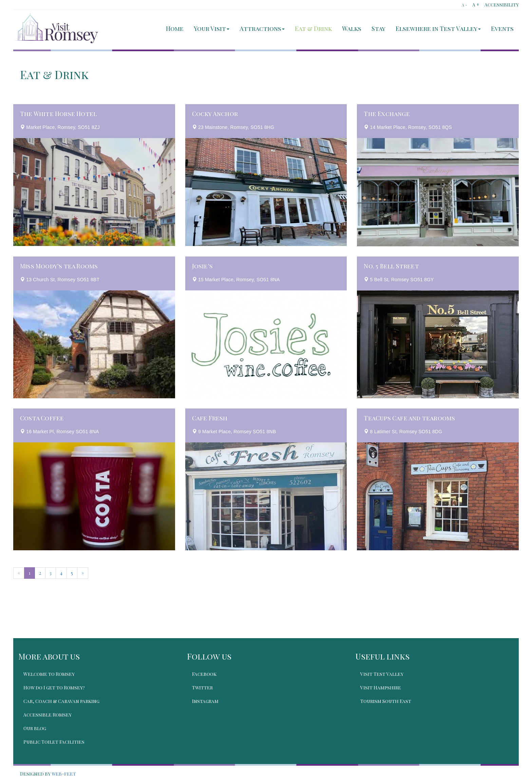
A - (464, 5)
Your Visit (212, 28)
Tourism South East (386, 701)
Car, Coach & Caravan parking (61, 701)
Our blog (35, 728)
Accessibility (502, 5)
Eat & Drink (313, 28)
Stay (378, 28)
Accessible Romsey (47, 715)
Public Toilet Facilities (54, 742)
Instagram (205, 701)
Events (502, 28)
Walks (352, 28)
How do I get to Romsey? (54, 688)
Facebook (204, 674)
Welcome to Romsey (49, 674)
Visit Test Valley (382, 674)
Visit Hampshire (381, 688)
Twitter (202, 688)
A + (476, 5)
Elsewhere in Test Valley (438, 28)
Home (175, 28)
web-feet (64, 774)
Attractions (262, 28)
